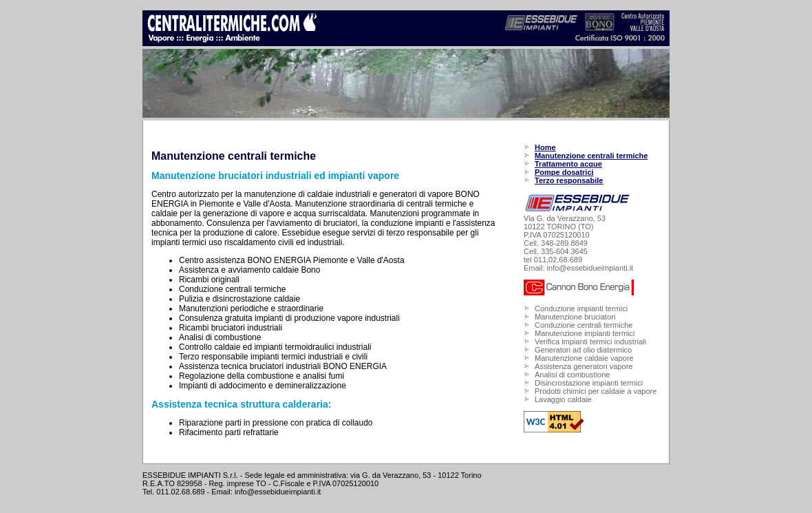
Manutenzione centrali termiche (591, 156)
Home (545, 147)
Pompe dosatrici (564, 172)
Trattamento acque (568, 164)
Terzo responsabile (569, 180)
